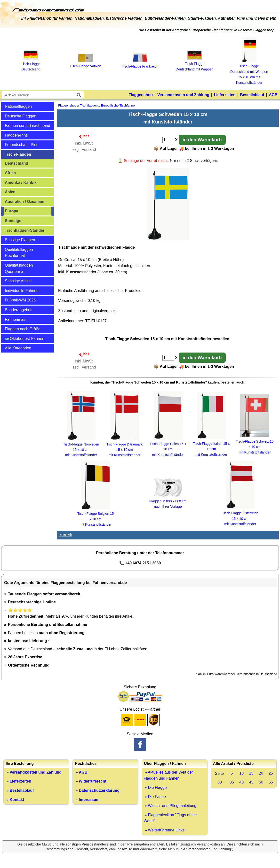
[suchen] (79, 95)
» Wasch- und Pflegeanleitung (170, 806)
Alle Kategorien (18, 348)
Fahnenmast (16, 319)
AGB (273, 95)
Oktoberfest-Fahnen (25, 339)
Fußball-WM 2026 (20, 300)
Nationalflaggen (18, 106)
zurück (66, 535)
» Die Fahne (155, 797)
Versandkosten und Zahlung (183, 95)
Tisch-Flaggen (18, 154)
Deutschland (16, 163)
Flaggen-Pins (16, 135)
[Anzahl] (168, 140)
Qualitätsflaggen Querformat (19, 268)
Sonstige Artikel (18, 281)
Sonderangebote (19, 310)
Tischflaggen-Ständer (25, 230)
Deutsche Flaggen (21, 116)
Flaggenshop (141, 95)
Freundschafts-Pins (22, 145)
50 (261, 782)
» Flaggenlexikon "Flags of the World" (170, 818)
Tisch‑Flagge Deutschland (31, 64)
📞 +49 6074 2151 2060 (140, 563)
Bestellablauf (252, 95)
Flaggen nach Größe (23, 329)
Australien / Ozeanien (25, 202)
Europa (12, 211)
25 (271, 773)
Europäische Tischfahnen (119, 105)
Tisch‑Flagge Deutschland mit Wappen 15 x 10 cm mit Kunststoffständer (249, 72)
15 (251, 773)
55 (271, 782)
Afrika (10, 173)
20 (261, 773)
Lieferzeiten (225, 95)
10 (241, 773)
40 (241, 782)
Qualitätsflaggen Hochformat (19, 253)
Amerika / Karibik (21, 182)
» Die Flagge (155, 787)
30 (220, 782)
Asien (10, 192)
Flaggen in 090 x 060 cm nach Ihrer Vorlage (168, 501)
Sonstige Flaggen (20, 240)
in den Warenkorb (202, 140)
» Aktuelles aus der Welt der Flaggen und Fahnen (168, 775)
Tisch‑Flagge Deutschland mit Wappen (195, 64)
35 (232, 782)
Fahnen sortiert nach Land (28, 126)
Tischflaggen (89, 105)
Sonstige (13, 221)
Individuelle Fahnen (22, 291)
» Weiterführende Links (164, 830)
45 (251, 782)
